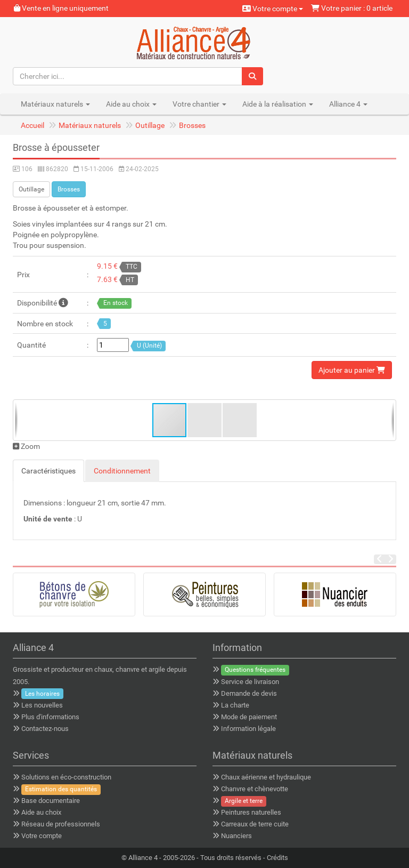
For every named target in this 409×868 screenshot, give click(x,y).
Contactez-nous (45, 729)
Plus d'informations (50, 717)
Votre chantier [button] (199, 104)
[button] (205, 420)
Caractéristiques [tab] (48, 471)
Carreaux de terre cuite (255, 824)
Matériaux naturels (90, 125)
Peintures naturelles (251, 812)
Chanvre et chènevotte (255, 789)
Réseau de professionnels (61, 824)
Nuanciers (236, 836)
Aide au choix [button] (131, 104)
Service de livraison (250, 682)
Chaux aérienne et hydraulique (266, 777)
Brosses (192, 125)
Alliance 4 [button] (348, 104)
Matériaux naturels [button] (55, 104)
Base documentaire (51, 801)
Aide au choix (41, 812)
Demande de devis (249, 693)
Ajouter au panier (352, 370)
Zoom (26, 446)
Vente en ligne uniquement (61, 8)
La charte (235, 705)
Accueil (32, 125)
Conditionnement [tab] (122, 471)
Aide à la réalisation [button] (278, 104)
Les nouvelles (42, 705)
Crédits (277, 858)
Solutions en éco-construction (66, 777)
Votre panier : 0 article (352, 8)
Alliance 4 (143, 858)
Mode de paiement (249, 717)
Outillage (150, 125)
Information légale (248, 729)
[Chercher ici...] (128, 76)
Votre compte (273, 9)
